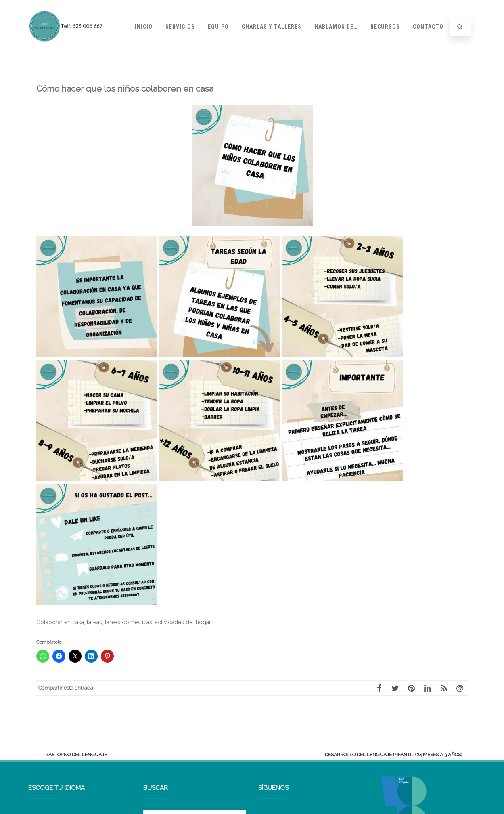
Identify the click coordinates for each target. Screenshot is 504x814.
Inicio (144, 27)
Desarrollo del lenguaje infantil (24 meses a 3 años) (396, 755)
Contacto (428, 27)
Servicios (180, 27)
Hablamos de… (336, 27)
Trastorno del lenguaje (72, 755)
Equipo (218, 27)
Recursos (385, 27)
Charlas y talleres (272, 27)
